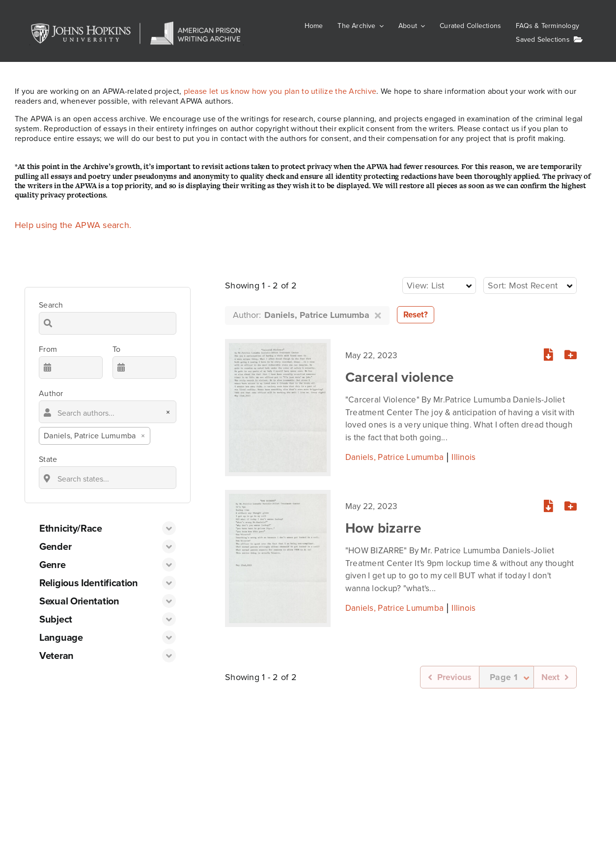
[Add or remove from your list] (571, 352)
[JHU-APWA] (137, 26)
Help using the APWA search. (73, 225)
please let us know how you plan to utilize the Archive (280, 91)
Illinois (463, 454)
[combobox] (108, 423)
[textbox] (429, 286)
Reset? (416, 315)
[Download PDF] (548, 352)
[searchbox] (108, 412)
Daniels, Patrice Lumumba (394, 454)
